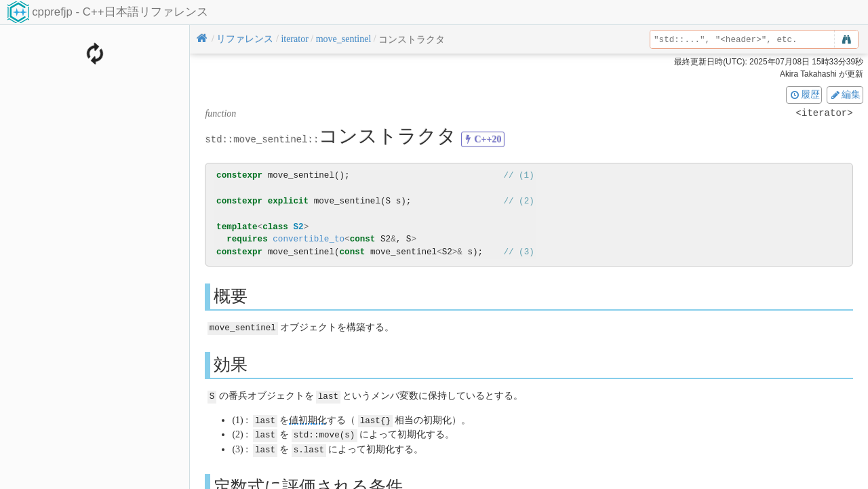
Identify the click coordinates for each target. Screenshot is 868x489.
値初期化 (308, 419)
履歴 (804, 94)
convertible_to (309, 239)
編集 (845, 94)
